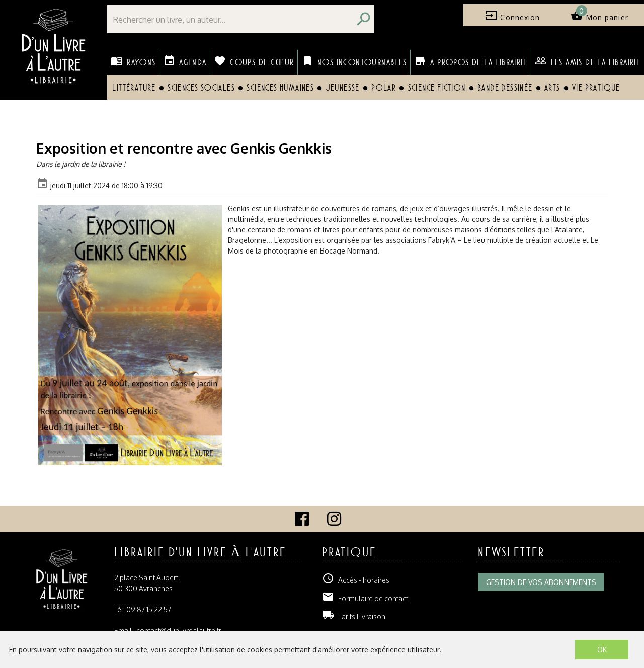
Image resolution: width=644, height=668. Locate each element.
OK (602, 650)
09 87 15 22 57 (149, 609)
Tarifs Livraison (354, 616)
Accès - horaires (356, 580)
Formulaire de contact (365, 598)
